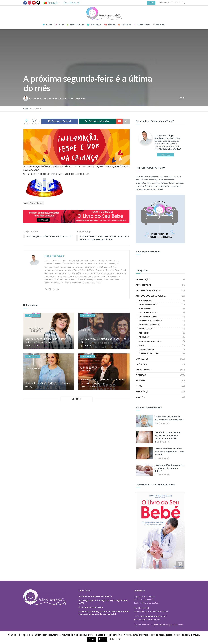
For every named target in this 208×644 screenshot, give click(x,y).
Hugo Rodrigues (40, 98)
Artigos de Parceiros (148, 291)
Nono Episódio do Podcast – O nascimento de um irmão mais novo (103, 381)
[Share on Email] (119, 121)
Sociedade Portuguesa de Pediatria (95, 596)
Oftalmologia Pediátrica (151, 321)
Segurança (142, 392)
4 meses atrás (162, 423)
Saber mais (115, 639)
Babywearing (145, 301)
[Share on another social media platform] (126, 121)
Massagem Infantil (148, 313)
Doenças (141, 375)
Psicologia (144, 337)
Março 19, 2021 (88, 387)
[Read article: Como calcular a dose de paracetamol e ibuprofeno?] (144, 421)
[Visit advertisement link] (76, 216)
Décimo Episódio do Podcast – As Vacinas (48, 383)
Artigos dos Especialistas (151, 296)
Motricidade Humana (149, 317)
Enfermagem (145, 309)
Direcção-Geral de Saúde (91, 607)
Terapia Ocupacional (149, 353)
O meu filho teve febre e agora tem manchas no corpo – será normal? (168, 435)
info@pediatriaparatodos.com (153, 616)
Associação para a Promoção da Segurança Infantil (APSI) (103, 602)
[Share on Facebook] (60, 121)
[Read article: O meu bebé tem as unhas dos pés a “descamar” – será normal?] (144, 453)
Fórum (110, 24)
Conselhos (142, 359)
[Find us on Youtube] (34, 3)
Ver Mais (76, 399)
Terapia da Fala (146, 349)
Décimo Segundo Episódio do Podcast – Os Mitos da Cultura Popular (48, 340)
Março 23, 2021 (33, 387)
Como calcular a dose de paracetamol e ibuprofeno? (169, 418)
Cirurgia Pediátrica (148, 305)
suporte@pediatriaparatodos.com (168, 625)
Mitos (139, 386)
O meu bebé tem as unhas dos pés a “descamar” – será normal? (170, 452)
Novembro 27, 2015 (61, 98)
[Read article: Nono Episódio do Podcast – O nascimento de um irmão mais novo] (104, 372)
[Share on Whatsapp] (97, 121)
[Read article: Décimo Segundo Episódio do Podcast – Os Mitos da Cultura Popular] (49, 331)
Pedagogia (144, 333)
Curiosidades (79, 98)
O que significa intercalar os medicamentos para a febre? (170, 468)
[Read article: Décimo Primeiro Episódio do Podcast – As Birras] (104, 331)
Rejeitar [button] (103, 639)
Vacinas (140, 397)
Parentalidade (146, 329)
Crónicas (125, 24)
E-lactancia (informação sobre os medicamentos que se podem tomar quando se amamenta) (104, 613)
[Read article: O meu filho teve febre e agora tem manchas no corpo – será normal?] (144, 437)
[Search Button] (184, 3)
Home (47, 24)
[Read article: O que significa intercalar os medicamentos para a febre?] (144, 470)
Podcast (159, 24)
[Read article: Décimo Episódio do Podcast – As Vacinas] (49, 372)
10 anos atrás (162, 442)
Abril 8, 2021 (32, 346)
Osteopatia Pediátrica (149, 325)
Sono (141, 345)
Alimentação (143, 280)
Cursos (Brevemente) (72, 3)
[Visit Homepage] (104, 13)
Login (151, 3)
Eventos (140, 381)
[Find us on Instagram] (29, 3)
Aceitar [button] (92, 639)
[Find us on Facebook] (25, 3)
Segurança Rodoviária (150, 341)
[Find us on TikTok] (38, 3)
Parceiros (94, 24)
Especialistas (75, 24)
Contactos (142, 24)
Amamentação (144, 285)
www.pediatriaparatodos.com (147, 620)
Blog (59, 24)
